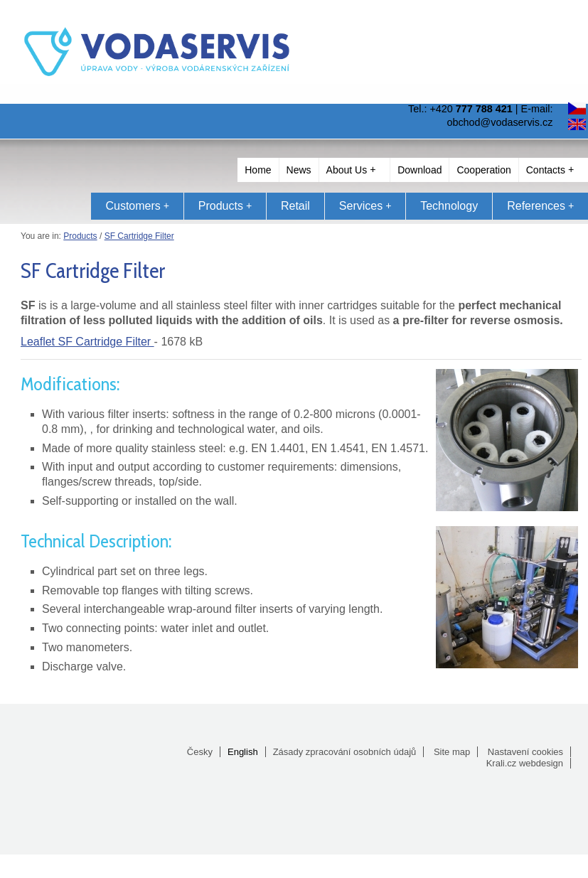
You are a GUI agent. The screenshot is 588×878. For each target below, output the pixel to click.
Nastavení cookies (525, 752)
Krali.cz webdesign (525, 763)
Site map (452, 752)
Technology (449, 206)
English (243, 752)
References (540, 206)
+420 (471, 109)
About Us (351, 170)
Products (225, 206)
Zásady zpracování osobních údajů (345, 752)
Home (258, 170)
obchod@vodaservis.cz (499, 122)
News (299, 170)
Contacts (550, 170)
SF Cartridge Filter (139, 236)
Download (419, 170)
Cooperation (483, 170)
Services (365, 206)
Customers (137, 206)
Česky (200, 752)
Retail (295, 206)
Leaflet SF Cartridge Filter (87, 342)
